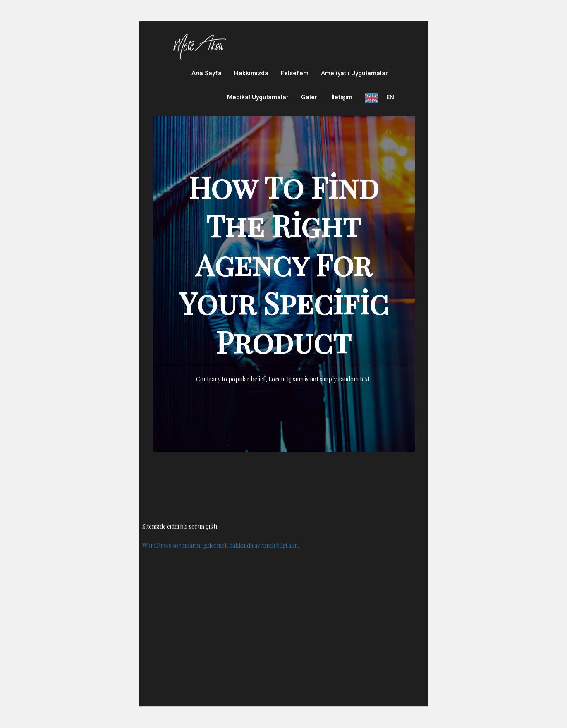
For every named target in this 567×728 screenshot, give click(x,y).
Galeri (310, 103)
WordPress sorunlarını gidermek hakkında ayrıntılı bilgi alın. (221, 553)
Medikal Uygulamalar (258, 103)
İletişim (342, 103)
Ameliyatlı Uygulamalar (354, 75)
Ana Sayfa (207, 75)
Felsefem (295, 75)
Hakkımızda (251, 75)
